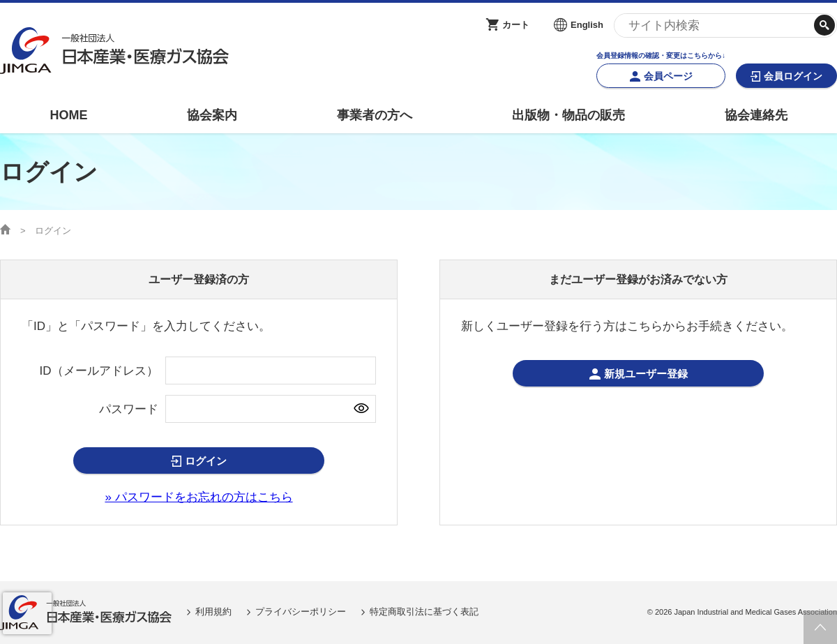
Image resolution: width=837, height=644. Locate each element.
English (587, 25)
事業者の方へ (375, 115)
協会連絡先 (756, 115)
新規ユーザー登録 (646, 374)
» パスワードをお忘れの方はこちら (198, 497)
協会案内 (212, 115)
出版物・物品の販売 (568, 115)
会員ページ (668, 76)
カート (516, 25)
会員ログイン (793, 76)
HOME (68, 115)
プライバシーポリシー (301, 612)
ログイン (206, 461)
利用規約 (213, 612)
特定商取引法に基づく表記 (424, 612)
